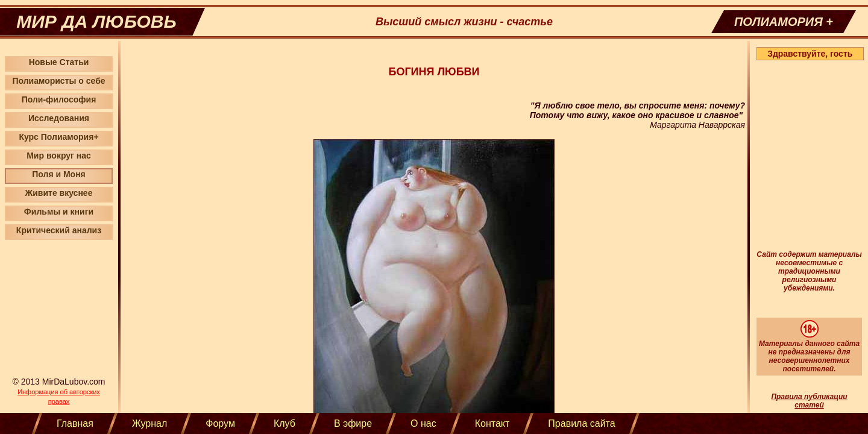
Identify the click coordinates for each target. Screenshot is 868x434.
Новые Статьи (59, 62)
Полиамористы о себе (58, 81)
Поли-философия (59, 99)
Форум (220, 423)
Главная (75, 423)
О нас (423, 423)
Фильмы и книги (59, 212)
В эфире (353, 423)
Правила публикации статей (809, 401)
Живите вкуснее (59, 193)
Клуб (285, 423)
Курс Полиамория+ (58, 137)
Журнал (149, 423)
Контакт (492, 423)
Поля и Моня (59, 174)
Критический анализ (59, 230)
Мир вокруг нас (59, 156)
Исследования (59, 118)
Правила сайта (581, 423)
